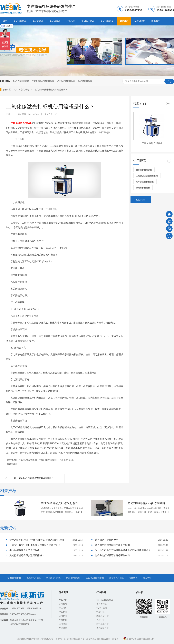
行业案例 (101, 592)
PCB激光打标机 (14, 578)
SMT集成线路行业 (105, 600)
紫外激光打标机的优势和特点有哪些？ (36, 478)
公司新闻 (63, 604)
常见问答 (63, 608)
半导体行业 (101, 604)
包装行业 (100, 620)
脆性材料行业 (103, 628)
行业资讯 (63, 592)
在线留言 (133, 578)
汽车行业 (100, 612)
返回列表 (141, 200)
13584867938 (103, 639)
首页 (16, 90)
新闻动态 (124, 21)
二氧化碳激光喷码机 (48, 460)
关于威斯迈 (140, 21)
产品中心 (63, 600)
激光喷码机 (38, 21)
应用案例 (63, 616)
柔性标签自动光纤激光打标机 (60, 503)
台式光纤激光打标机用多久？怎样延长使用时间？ (35, 545)
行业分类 (71, 21)
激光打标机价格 (85, 81)
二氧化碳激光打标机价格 (43, 81)
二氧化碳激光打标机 (21, 123)
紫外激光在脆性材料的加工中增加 (112, 545)
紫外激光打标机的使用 (107, 540)
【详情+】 (78, 512)
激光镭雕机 (55, 21)
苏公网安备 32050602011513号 (139, 639)
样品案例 (63, 612)
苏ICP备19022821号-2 (74, 639)
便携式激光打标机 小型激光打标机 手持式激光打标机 (37, 540)
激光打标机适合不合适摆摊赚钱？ (149, 503)
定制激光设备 (88, 21)
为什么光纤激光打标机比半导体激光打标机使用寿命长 (123, 550)
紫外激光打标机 (53, 578)
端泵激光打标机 (117, 578)
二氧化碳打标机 (66, 460)
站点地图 (147, 578)
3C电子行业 (102, 608)
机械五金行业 (103, 616)
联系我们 (156, 21)
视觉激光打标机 (34, 578)
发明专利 (63, 620)
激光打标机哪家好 (21, 81)
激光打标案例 (107, 21)
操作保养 (63, 624)
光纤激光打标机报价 (66, 81)
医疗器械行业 (103, 624)
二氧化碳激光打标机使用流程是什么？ (50, 90)
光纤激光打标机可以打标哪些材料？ (114, 555)
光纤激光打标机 (73, 578)
